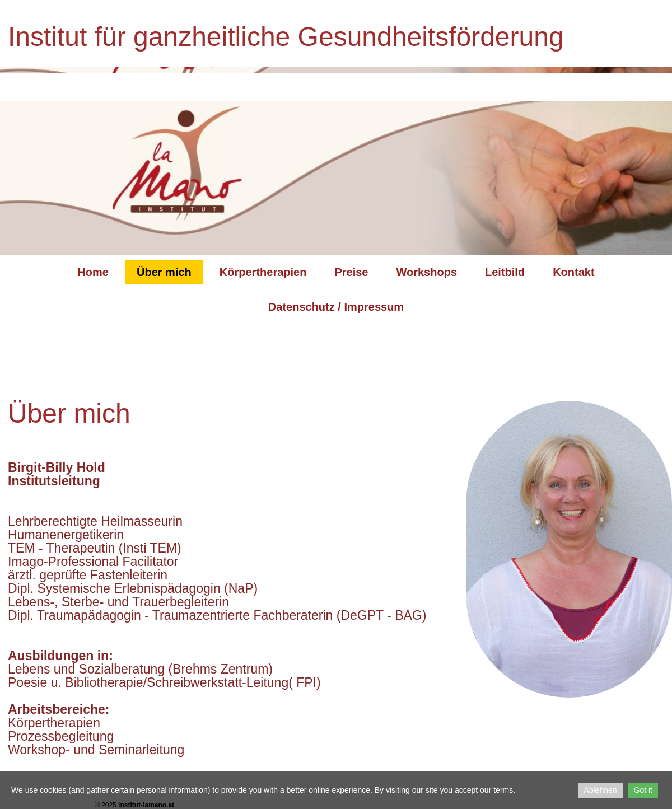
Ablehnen (600, 790)
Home (93, 272)
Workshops (426, 272)
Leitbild (505, 272)
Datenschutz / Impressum (336, 307)
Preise (351, 272)
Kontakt (573, 272)
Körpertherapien (263, 272)
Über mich (164, 272)
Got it (643, 790)
